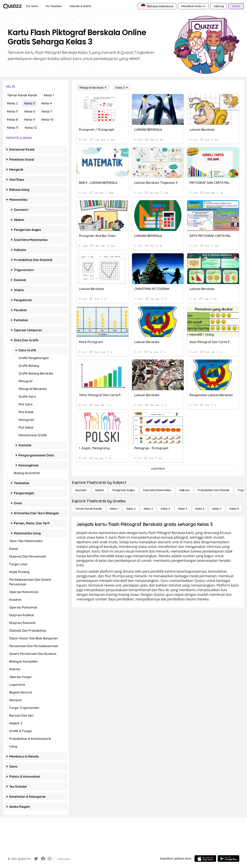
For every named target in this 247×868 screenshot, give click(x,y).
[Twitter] (36, 859)
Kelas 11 (13, 128)
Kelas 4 (47, 103)
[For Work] (32, 6)
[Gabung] (219, 6)
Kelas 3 (30, 103)
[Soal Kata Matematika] (157, 490)
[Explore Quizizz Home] (12, 6)
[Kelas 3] (122, 88)
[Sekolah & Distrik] (80, 6)
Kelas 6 (30, 111)
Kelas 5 (13, 111)
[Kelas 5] (183, 509)
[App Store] (205, 859)
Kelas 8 (12, 120)
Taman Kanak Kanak (22, 95)
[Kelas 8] (234, 509)
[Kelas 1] (114, 509)
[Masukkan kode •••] (193, 6)
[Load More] (158, 469)
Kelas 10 (47, 120)
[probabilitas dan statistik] (214, 490)
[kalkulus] (184, 490)
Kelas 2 (12, 103)
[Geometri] (81, 490)
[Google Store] (228, 859)
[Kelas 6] (200, 509)
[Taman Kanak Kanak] (88, 509)
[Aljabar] (100, 490)
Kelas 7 (47, 111)
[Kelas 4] (165, 509)
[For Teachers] (54, 6)
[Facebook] (43, 859)
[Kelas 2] (131, 509)
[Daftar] (236, 6)
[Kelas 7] (217, 509)
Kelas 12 (31, 128)
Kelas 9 (30, 120)
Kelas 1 (49, 95)
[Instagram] (50, 859)
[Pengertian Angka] (124, 490)
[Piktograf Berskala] (93, 88)
